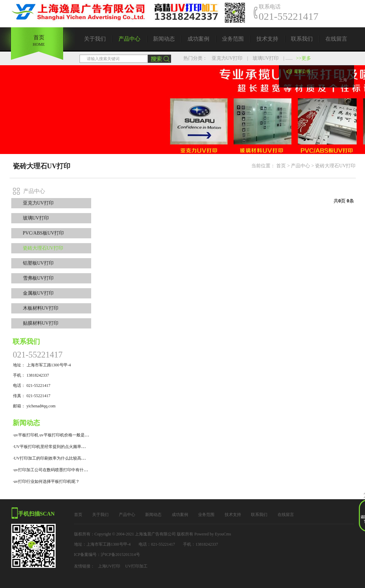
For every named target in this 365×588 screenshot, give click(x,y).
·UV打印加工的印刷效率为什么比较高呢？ (51, 458)
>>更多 (304, 58)
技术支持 (267, 39)
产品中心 (129, 39)
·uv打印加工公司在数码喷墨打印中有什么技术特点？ (61, 470)
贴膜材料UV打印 (41, 323)
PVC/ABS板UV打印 (44, 233)
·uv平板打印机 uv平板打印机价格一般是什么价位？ (59, 435)
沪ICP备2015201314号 (120, 555)
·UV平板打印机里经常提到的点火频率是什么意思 (57, 447)
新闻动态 (164, 39)
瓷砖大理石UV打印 (335, 166)
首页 (281, 166)
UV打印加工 (136, 566)
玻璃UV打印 (266, 58)
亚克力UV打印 (227, 58)
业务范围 (233, 39)
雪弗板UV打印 (38, 278)
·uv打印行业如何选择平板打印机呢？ (46, 481)
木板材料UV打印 (41, 308)
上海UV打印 (109, 566)
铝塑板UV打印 (38, 263)
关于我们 (95, 39)
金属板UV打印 (38, 293)
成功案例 (198, 39)
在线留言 (336, 39)
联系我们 (302, 39)
